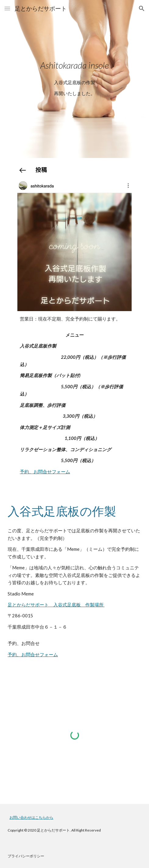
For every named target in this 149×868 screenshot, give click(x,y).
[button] (7, 8)
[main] (74, 65)
